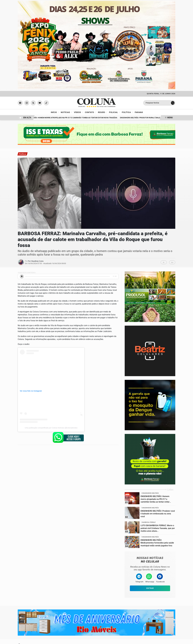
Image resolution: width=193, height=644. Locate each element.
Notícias (66, 112)
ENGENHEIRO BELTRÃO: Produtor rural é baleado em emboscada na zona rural (156, 118)
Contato (91, 112)
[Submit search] (173, 103)
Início (55, 112)
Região (103, 112)
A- (164, 263)
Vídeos (79, 112)
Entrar (150, 588)
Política (127, 112)
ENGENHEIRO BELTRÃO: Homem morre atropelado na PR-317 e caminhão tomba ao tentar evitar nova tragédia (69, 118)
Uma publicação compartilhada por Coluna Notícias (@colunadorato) (51, 428)
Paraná (139, 112)
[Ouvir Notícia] (22, 276)
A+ (172, 263)
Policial (115, 112)
